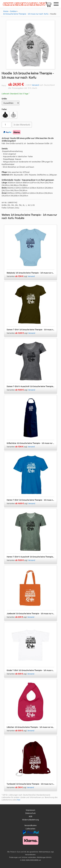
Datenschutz (30, 813)
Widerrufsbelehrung (31, 820)
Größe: (4, 99)
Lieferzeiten (31, 829)
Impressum (30, 810)
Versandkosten (30, 825)
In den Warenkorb (22, 125)
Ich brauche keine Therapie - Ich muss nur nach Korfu (26, 14)
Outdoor (14, 11)
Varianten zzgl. (17, 276)
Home (6, 11)
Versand (35, 85)
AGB (30, 816)
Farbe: (4, 109)
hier (19, 800)
